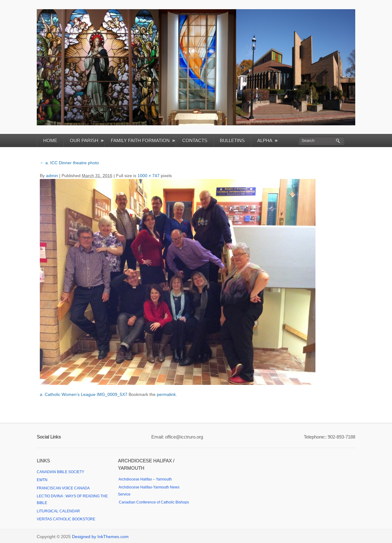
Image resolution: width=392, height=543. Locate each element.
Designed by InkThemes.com (100, 537)
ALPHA (267, 140)
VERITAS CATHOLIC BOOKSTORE (66, 519)
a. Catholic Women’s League (68, 394)
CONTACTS (195, 140)
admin (52, 176)
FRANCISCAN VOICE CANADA (63, 488)
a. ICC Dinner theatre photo (69, 163)
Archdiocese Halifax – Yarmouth (145, 479)
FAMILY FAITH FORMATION (143, 140)
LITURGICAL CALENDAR (58, 511)
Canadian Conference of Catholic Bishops (153, 502)
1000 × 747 (149, 176)
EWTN (42, 480)
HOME (50, 140)
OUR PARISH (87, 140)
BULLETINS (232, 140)
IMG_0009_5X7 (112, 394)
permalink (166, 394)
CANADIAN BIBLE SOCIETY (60, 472)
